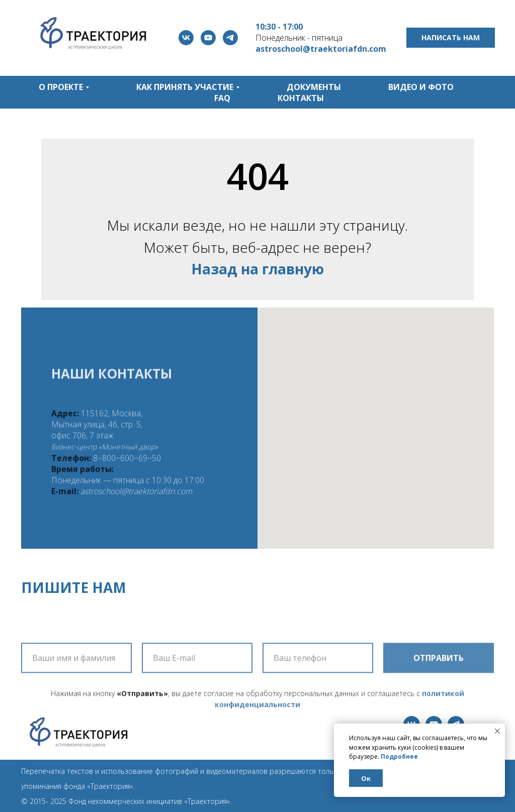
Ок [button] (366, 778)
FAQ (222, 98)
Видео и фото (421, 87)
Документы (314, 87)
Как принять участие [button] (185, 87)
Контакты (301, 98)
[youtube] (208, 38)
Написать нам (451, 37)
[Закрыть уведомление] (497, 731)
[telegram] (230, 38)
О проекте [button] (61, 87)
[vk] (186, 38)
